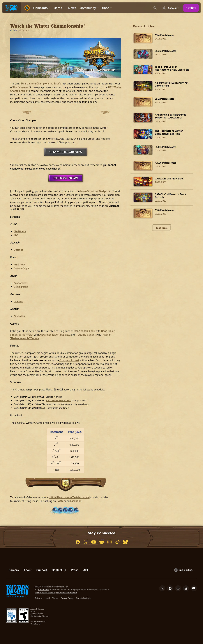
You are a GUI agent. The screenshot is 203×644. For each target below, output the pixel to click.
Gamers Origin (21, 268)
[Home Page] (26, 8)
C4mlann (18, 301)
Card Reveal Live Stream (59, 400)
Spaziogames (21, 283)
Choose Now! (66, 178)
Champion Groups (66, 152)
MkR (16, 235)
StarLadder (19, 316)
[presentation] (12, 8)
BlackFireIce (20, 231)
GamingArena (21, 287)
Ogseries (18, 250)
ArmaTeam (19, 265)
